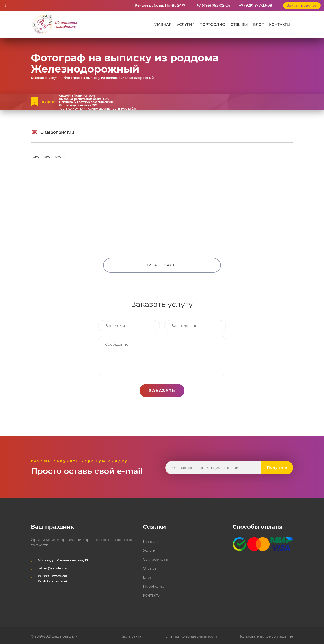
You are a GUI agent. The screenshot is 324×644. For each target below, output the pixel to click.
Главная (162, 25)
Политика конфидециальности (190, 636)
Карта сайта (131, 636)
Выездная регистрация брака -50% (84, 99)
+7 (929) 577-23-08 (256, 5)
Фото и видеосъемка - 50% (78, 105)
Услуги (184, 25)
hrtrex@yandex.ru (52, 568)
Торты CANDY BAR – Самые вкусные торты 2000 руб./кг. (99, 109)
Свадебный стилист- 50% (77, 96)
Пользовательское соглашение (266, 636)
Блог (258, 25)
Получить (277, 468)
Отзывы (239, 25)
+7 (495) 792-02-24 (213, 5)
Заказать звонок (302, 5)
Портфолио (212, 25)
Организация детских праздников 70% (87, 102)
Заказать (162, 391)
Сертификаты (156, 559)
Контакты (280, 25)
